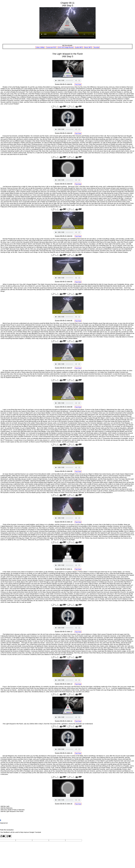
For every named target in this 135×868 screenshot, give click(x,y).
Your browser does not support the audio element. (67, 80)
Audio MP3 (79, 47)
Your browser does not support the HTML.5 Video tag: (67, 23)
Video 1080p (40, 47)
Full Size (78, 84)
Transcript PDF (51, 47)
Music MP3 (88, 47)
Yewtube (96, 47)
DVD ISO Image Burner (66, 47)
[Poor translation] (9, 836)
